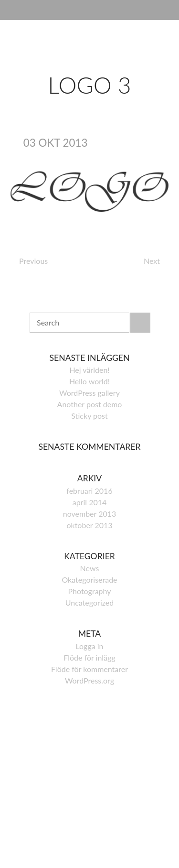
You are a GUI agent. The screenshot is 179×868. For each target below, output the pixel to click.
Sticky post (89, 416)
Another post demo (90, 404)
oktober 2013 (89, 525)
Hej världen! (89, 370)
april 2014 (90, 502)
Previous (33, 261)
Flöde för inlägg (89, 657)
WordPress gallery (89, 393)
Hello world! (89, 381)
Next (152, 261)
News (90, 568)
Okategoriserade (89, 580)
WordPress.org (89, 680)
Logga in (89, 646)
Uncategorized (90, 602)
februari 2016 (89, 491)
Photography (89, 591)
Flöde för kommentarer (89, 669)
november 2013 (90, 514)
